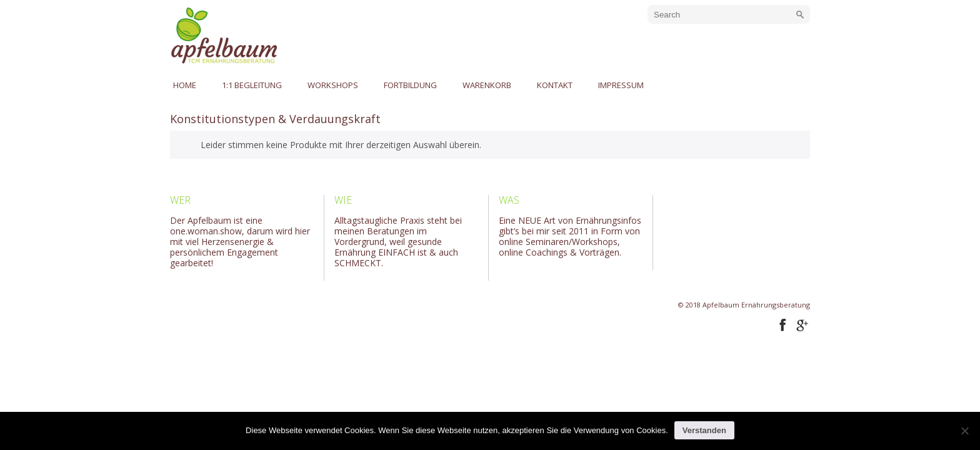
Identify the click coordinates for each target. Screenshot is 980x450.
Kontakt (555, 85)
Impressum (621, 85)
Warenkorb (487, 85)
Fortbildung (410, 85)
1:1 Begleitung (252, 85)
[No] (964, 431)
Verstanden (704, 430)
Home (185, 85)
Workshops (333, 85)
